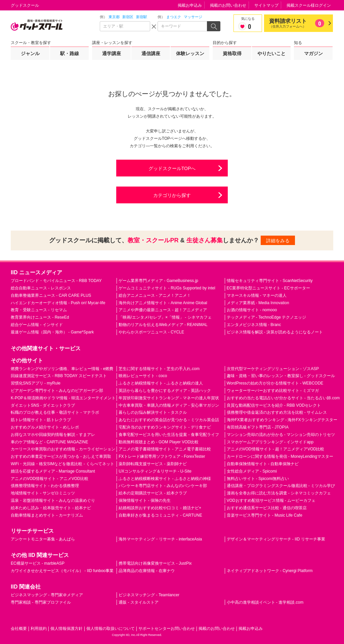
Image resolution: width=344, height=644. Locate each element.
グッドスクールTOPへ (172, 168)
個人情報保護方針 (67, 629)
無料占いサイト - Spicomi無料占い (258, 479)
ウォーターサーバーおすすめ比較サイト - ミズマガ (273, 391)
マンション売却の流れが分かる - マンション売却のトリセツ (281, 435)
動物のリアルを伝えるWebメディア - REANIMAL (163, 325)
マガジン (313, 53)
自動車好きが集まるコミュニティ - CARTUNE (160, 515)
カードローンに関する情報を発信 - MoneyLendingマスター (280, 456)
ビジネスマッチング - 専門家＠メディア (47, 595)
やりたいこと (271, 53)
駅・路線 (70, 53)
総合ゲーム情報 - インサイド (37, 325)
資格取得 (232, 53)
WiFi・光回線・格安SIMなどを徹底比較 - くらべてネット (62, 464)
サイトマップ (266, 5)
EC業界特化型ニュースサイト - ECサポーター (268, 288)
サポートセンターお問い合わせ (167, 629)
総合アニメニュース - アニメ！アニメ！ (155, 295)
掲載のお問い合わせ (228, 5)
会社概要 (19, 629)
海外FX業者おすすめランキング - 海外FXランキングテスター (282, 420)
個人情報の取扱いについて (111, 629)
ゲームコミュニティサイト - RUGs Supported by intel (167, 288)
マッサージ (193, 17)
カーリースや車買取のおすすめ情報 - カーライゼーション (63, 449)
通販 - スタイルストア (139, 602)
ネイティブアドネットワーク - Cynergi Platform (270, 571)
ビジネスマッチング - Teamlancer (149, 595)
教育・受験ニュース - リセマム (39, 310)
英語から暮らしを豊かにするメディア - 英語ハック (165, 391)
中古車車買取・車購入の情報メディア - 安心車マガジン (169, 405)
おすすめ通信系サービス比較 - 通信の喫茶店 (267, 508)
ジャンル (30, 53)
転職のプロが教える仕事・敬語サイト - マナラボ (55, 412)
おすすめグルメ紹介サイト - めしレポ (45, 427)
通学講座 (112, 53)
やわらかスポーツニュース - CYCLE (151, 332)
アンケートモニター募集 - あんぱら (43, 539)
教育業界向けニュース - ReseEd (40, 317)
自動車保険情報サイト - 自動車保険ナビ (263, 464)
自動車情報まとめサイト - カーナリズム (47, 515)
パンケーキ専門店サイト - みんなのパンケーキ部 (163, 486)
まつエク (174, 17)
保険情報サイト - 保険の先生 (145, 500)
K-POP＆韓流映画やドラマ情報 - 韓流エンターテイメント (63, 398)
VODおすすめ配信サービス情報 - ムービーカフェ (271, 500)
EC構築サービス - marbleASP (38, 563)
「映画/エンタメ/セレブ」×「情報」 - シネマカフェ (165, 317)
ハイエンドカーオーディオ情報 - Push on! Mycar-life (58, 303)
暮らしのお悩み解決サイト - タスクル (153, 412)
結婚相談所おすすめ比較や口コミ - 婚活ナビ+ (160, 508)
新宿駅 (142, 17)
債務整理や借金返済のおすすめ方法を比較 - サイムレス (277, 412)
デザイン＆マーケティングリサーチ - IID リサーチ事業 (276, 539)
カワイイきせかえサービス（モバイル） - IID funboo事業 (62, 571)
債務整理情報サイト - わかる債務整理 (45, 486)
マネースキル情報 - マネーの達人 (257, 295)
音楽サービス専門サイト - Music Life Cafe (265, 515)
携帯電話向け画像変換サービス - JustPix (155, 563)
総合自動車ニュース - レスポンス (41, 288)
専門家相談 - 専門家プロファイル (41, 602)
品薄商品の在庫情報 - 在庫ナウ (147, 571)
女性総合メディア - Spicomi (252, 471)
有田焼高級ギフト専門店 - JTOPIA (258, 427)
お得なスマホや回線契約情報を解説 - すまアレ (53, 435)
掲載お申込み (190, 5)
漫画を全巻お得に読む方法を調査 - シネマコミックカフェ (279, 493)
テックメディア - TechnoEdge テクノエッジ (267, 317)
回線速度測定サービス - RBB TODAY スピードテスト (59, 376)
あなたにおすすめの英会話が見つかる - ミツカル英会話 (169, 420)
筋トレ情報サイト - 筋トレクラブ (41, 420)
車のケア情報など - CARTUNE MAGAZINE (49, 442)
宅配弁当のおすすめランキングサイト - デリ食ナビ (165, 427)
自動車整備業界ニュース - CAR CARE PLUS (51, 295)
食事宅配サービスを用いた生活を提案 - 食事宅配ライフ (169, 435)
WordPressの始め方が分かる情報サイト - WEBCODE (275, 383)
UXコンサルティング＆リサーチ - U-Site (155, 471)
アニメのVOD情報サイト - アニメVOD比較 (50, 479)
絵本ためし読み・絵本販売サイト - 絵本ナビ (51, 508)
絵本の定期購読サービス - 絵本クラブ (153, 493)
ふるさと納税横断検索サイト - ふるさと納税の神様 (165, 479)
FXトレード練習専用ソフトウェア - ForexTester (162, 456)
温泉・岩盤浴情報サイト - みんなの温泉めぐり (53, 500)
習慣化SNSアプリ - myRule (36, 383)
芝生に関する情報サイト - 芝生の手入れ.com (159, 369)
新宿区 (128, 17)
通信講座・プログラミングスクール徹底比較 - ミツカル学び (281, 486)
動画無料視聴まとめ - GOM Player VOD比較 (159, 442)
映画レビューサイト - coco (143, 376)
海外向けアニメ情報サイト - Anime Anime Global (163, 303)
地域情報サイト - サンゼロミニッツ (43, 493)
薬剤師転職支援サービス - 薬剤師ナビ (153, 464)
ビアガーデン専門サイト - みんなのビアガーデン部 (57, 391)
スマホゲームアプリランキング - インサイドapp (270, 442)
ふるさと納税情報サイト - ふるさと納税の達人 (161, 383)
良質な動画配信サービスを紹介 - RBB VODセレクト (274, 405)
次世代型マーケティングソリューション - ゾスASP (273, 369)
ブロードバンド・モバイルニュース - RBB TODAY (56, 281)
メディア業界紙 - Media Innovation (258, 303)
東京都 (114, 17)
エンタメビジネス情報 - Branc (254, 325)
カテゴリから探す (172, 195)
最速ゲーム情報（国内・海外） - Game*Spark (52, 332)
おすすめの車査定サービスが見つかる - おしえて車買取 (61, 456)
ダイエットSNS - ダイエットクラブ (43, 405)
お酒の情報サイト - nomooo (252, 310)
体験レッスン (190, 53)
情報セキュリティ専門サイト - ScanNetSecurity (270, 281)
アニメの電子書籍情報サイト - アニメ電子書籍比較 (165, 449)
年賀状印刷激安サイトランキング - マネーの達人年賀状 (169, 398)
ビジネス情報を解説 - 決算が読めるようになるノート (275, 332)
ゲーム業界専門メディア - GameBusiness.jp (158, 281)
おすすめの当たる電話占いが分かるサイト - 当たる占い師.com (283, 398)
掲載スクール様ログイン (309, 5)
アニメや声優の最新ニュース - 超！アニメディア (163, 310)
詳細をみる (278, 241)
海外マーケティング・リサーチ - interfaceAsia (160, 539)
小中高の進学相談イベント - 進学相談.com (265, 602)
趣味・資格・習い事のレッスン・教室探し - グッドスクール (281, 376)
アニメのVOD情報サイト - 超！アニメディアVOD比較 (276, 449)
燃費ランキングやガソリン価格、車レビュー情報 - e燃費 (62, 369)
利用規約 (39, 629)
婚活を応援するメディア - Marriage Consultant (53, 471)
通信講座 (151, 53)
